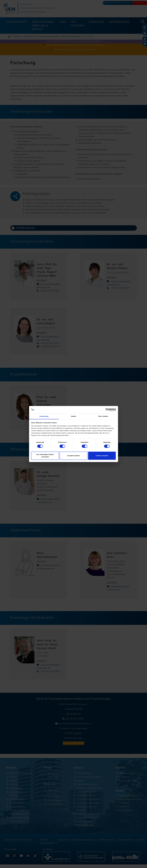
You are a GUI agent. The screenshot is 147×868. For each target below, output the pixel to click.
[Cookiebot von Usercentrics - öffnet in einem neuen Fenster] (107, 410)
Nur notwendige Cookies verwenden (45, 456)
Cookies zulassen (102, 456)
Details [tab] (74, 416)
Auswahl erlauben (73, 456)
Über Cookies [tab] (103, 416)
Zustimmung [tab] (44, 416)
